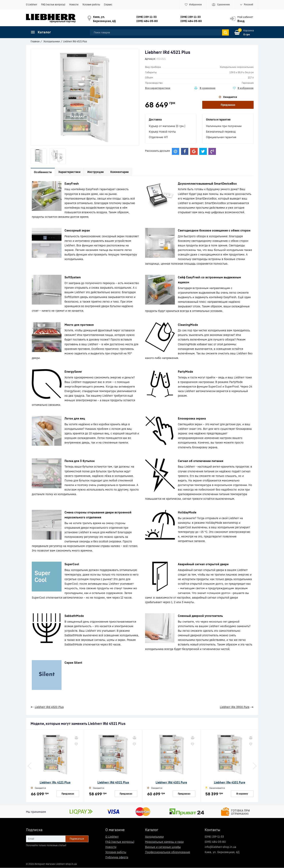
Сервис (108, 4)
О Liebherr (32, 4)
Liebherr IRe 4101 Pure (230, 782)
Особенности (43, 172)
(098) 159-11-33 (146, 17)
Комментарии (122, 172)
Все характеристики (158, 88)
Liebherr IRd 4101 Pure (171, 782)
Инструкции (97, 172)
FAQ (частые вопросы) (53, 4)
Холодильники (154, 837)
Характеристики (71, 172)
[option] (39, 156)
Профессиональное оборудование (168, 852)
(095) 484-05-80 (147, 21)
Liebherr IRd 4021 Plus (113, 782)
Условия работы (91, 4)
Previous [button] (30, 766)
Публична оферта (117, 857)
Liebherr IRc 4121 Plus (55, 782)
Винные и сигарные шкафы (163, 847)
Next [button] (254, 766)
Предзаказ (228, 105)
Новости (74, 4)
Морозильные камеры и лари (164, 842)
